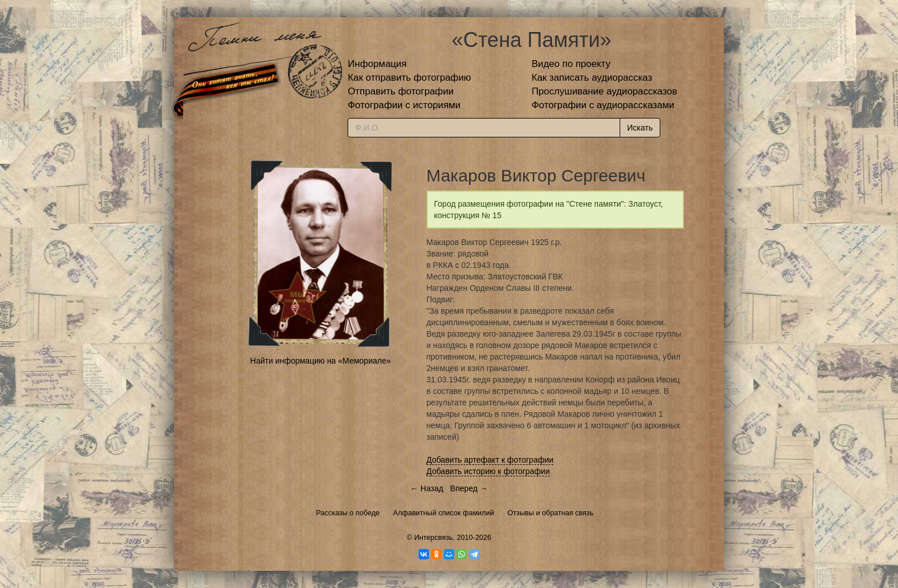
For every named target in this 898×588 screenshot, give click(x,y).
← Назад (427, 488)
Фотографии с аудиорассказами (603, 105)
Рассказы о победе (348, 513)
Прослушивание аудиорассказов (604, 91)
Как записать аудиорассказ (592, 78)
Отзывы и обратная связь (550, 513)
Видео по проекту (571, 64)
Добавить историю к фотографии (489, 471)
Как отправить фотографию (409, 78)
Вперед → (469, 488)
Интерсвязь (434, 538)
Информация (377, 64)
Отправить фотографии (401, 91)
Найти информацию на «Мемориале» (320, 361)
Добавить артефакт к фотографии (490, 460)
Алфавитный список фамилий (443, 513)
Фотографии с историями (404, 105)
